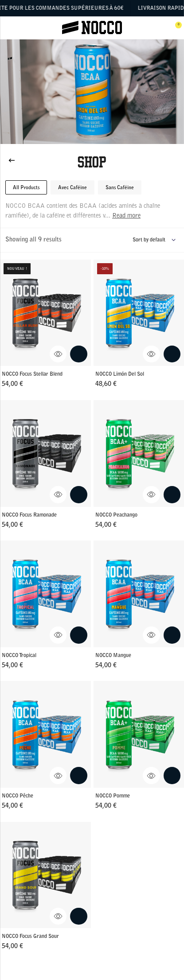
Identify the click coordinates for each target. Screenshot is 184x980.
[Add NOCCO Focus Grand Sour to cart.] (79, 916)
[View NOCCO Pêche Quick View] (58, 776)
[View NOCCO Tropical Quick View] (58, 635)
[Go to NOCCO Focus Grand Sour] (45, 875)
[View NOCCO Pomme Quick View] (151, 776)
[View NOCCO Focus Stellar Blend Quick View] (58, 354)
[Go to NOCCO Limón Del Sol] (139, 313)
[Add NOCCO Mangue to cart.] (172, 635)
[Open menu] (10, 28)
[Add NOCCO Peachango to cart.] (172, 495)
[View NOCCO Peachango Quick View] (151, 495)
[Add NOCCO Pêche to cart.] (79, 776)
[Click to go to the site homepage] (92, 28)
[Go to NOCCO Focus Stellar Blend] (45, 313)
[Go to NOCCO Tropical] (45, 594)
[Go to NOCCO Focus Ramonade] (45, 453)
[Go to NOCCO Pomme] (139, 734)
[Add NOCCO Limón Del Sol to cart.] (172, 354)
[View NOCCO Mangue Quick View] (151, 635)
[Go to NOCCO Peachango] (139, 453)
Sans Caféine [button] (120, 188)
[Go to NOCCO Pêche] (45, 734)
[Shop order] (156, 240)
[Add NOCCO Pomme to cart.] (172, 776)
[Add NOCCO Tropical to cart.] (79, 635)
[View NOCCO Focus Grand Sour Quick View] (58, 916)
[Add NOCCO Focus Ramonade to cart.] (79, 495)
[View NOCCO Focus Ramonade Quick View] (58, 495)
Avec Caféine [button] (72, 188)
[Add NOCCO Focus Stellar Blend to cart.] (79, 354)
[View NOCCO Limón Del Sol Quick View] (151, 354)
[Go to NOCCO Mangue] (139, 594)
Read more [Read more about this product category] (126, 216)
